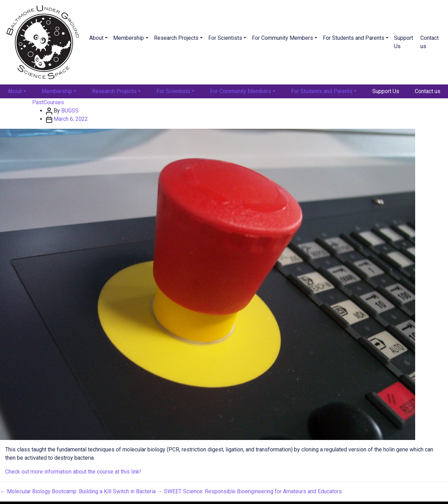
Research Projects (176, 38)
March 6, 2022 (71, 119)
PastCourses (48, 102)
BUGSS (70, 111)
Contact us (429, 42)
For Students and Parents (354, 38)
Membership (129, 38)
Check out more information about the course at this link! (73, 472)
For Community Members (282, 38)
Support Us (404, 42)
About (96, 38)
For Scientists (225, 38)
